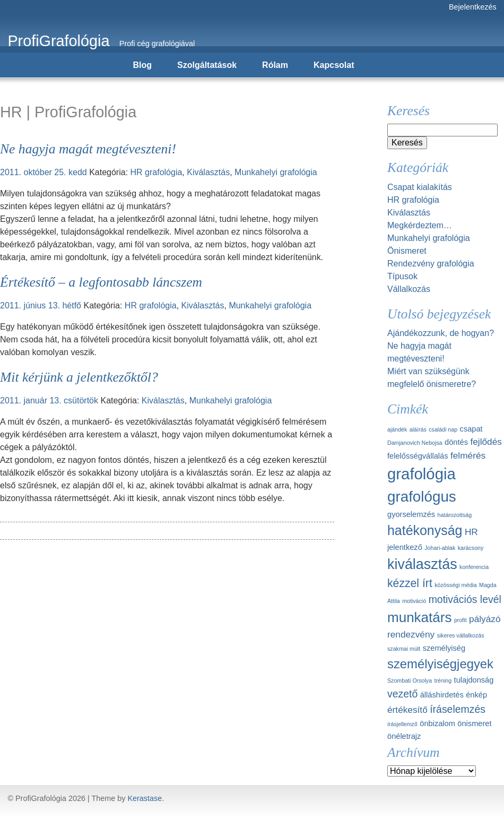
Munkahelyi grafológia (276, 172)
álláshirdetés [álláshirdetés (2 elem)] (442, 695)
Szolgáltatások (207, 65)
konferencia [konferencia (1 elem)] (474, 567)
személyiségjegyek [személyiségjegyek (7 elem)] (440, 664)
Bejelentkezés (473, 7)
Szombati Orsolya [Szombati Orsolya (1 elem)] (410, 680)
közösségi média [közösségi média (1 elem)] (455, 585)
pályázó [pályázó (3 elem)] (485, 619)
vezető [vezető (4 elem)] (402, 694)
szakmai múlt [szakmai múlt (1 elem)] (404, 649)
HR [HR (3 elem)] (471, 532)
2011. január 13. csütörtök (49, 400)
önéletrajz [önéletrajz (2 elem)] (404, 736)
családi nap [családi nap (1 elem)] (443, 429)
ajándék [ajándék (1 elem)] (397, 429)
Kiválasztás (208, 172)
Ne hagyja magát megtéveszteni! (88, 149)
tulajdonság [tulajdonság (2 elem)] (474, 680)
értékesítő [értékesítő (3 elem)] (407, 710)
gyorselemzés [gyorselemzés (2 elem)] (411, 514)
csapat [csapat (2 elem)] (471, 429)
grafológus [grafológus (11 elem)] (422, 497)
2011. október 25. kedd (44, 172)
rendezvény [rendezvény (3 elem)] (411, 634)
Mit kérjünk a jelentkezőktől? (79, 377)
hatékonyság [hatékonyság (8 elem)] (425, 530)
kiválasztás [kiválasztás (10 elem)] (422, 564)
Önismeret (407, 251)
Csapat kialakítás (420, 187)
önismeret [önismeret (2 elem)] (474, 723)
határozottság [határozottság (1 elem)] (455, 515)
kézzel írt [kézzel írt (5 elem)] (410, 583)
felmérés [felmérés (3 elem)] (468, 455)
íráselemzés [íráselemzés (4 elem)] (458, 709)
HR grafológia (157, 172)
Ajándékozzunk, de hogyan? (441, 333)
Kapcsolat (334, 65)
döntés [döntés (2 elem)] (456, 442)
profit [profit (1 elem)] (460, 620)
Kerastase (145, 798)
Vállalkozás (409, 289)
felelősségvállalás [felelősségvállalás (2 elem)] (418, 456)
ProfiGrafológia (58, 41)
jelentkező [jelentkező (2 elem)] (405, 547)
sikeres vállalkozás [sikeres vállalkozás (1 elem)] (461, 635)
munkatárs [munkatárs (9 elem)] (419, 617)
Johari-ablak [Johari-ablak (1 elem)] (440, 548)
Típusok (402, 276)
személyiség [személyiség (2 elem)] (444, 648)
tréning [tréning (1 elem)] (443, 680)
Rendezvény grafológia (431, 264)
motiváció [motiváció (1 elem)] (414, 601)
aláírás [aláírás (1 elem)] (418, 429)
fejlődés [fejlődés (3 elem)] (486, 442)
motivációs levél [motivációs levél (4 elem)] (465, 599)
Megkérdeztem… (420, 225)
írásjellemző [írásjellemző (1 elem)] (402, 724)
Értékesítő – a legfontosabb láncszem (101, 282)
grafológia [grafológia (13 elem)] (422, 474)
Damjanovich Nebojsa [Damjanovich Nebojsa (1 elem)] (415, 443)
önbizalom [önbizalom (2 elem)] (437, 723)
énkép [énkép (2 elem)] (476, 695)
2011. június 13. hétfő (41, 305)
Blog (143, 65)
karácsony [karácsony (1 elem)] (471, 548)
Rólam (275, 65)
